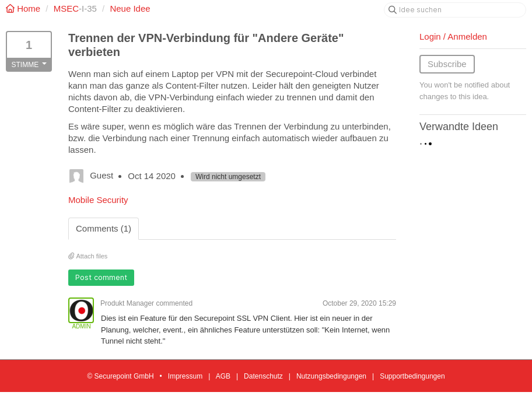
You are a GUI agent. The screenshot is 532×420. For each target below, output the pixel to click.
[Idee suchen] (455, 10)
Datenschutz (263, 376)
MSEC (66, 8)
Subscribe (447, 64)
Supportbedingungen (412, 376)
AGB (223, 376)
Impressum (185, 376)
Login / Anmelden (453, 36)
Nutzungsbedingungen (331, 376)
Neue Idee (130, 8)
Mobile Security (98, 200)
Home (24, 8)
